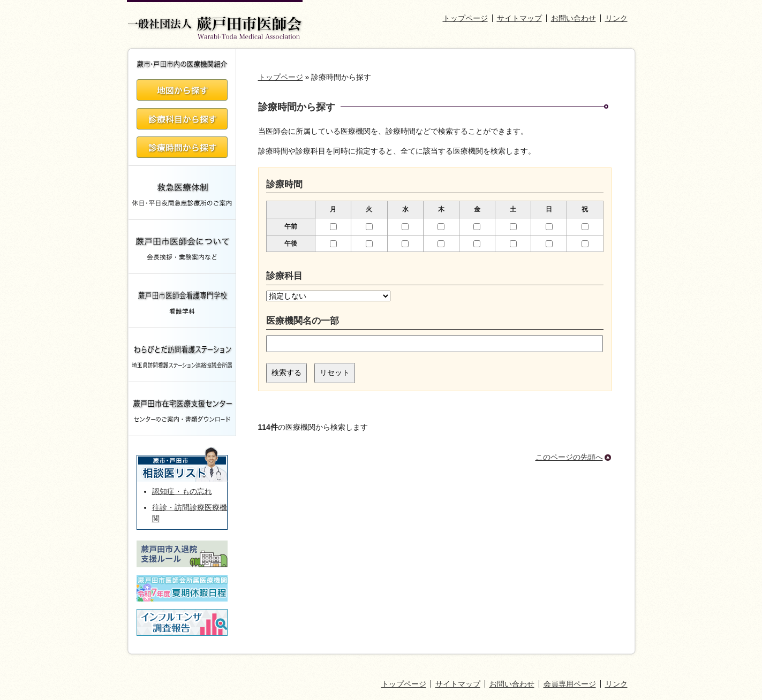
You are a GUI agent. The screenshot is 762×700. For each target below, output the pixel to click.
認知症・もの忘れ (182, 491)
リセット (335, 372)
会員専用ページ (570, 684)
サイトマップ (519, 18)
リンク (616, 18)
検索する (286, 372)
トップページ (465, 18)
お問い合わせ (574, 18)
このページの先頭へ (569, 457)
